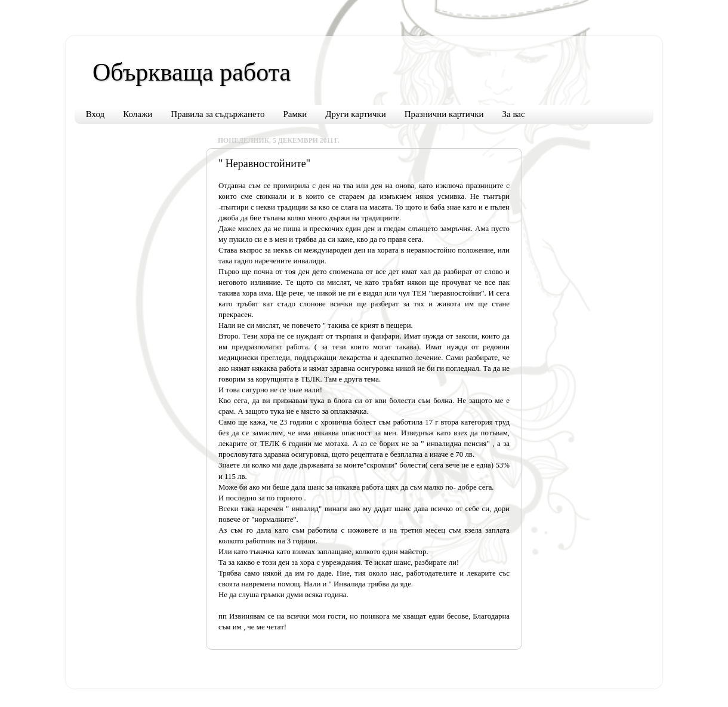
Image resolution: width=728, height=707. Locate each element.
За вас (514, 114)
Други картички (355, 114)
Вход (95, 114)
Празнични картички (444, 114)
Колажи (138, 114)
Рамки (295, 114)
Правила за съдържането (218, 114)
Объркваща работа (192, 72)
